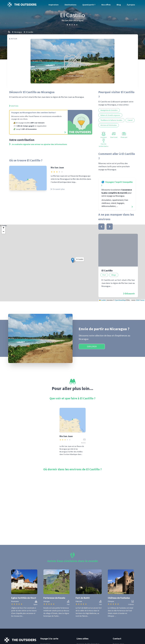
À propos (131, 5)
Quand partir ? (89, 5)
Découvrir (130, 294)
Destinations (70, 5)
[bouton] (101, 227)
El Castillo (30, 32)
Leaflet (102, 300)
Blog (119, 5)
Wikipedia (14, 106)
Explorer (92, 346)
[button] (73, 260)
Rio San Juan (57, 167)
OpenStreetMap (120, 300)
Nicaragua (18, 32)
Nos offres (106, 5)
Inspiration (54, 5)
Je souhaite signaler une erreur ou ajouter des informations (38, 144)
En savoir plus (58, 189)
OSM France (140, 300)
